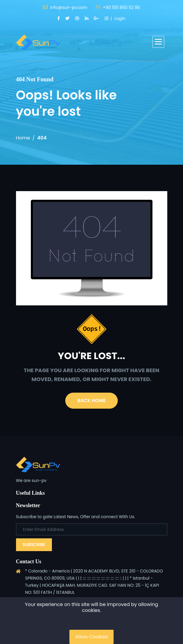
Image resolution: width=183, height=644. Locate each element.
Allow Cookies (92, 637)
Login (120, 18)
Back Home (91, 400)
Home (23, 138)
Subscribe (34, 545)
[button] (158, 42)
